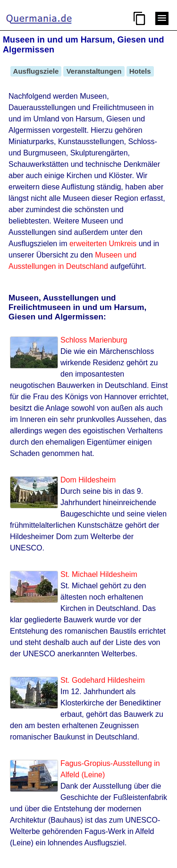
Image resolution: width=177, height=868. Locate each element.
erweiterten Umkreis (103, 244)
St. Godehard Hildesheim (103, 680)
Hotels (140, 71)
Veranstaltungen (94, 71)
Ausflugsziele (36, 71)
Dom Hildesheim (88, 480)
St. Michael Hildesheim (99, 574)
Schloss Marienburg (94, 340)
